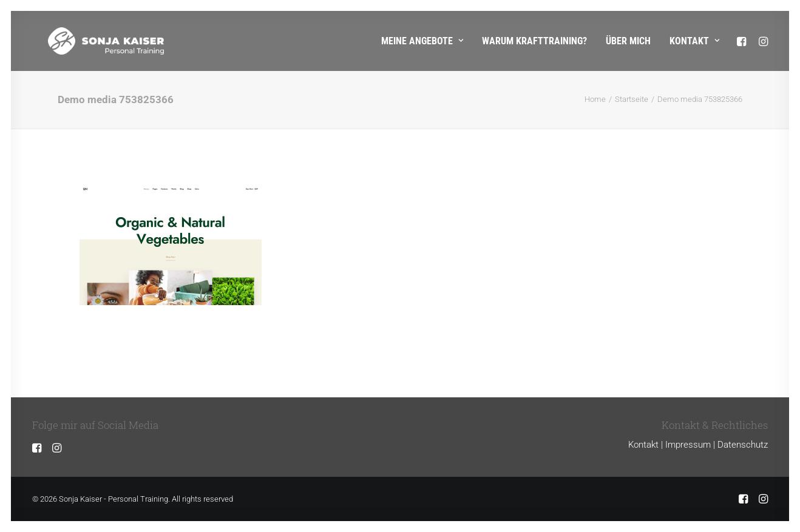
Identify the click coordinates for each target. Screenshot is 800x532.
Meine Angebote (422, 41)
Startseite (632, 99)
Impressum (688, 445)
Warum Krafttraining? (534, 41)
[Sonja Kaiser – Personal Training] (90, 41)
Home (595, 99)
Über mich (628, 41)
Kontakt (694, 41)
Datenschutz (743, 445)
